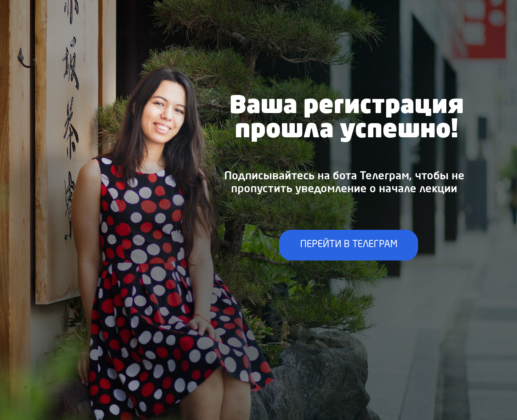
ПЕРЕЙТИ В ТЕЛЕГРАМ (349, 245)
